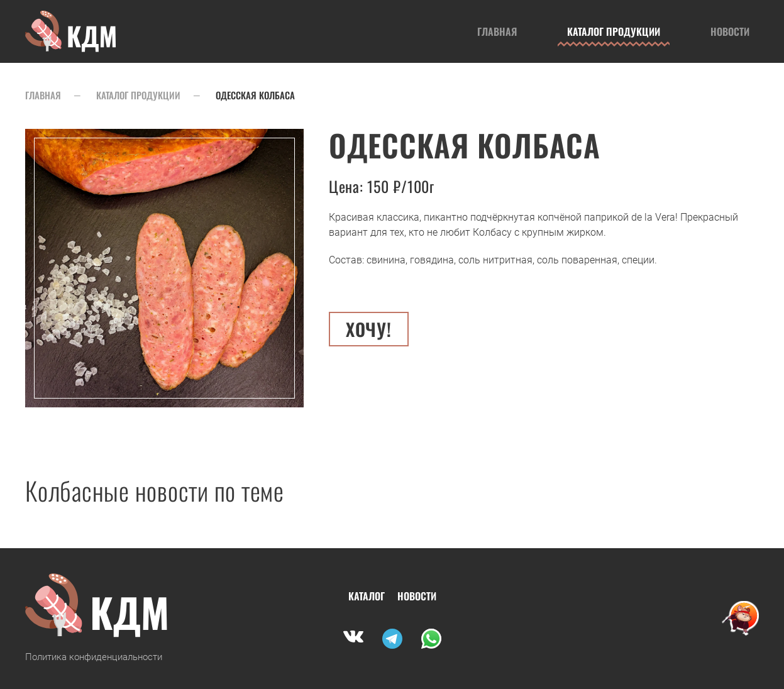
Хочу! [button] (369, 329)
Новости (730, 31)
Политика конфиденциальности (94, 657)
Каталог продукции (614, 31)
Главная (497, 31)
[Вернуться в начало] (71, 31)
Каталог (367, 596)
